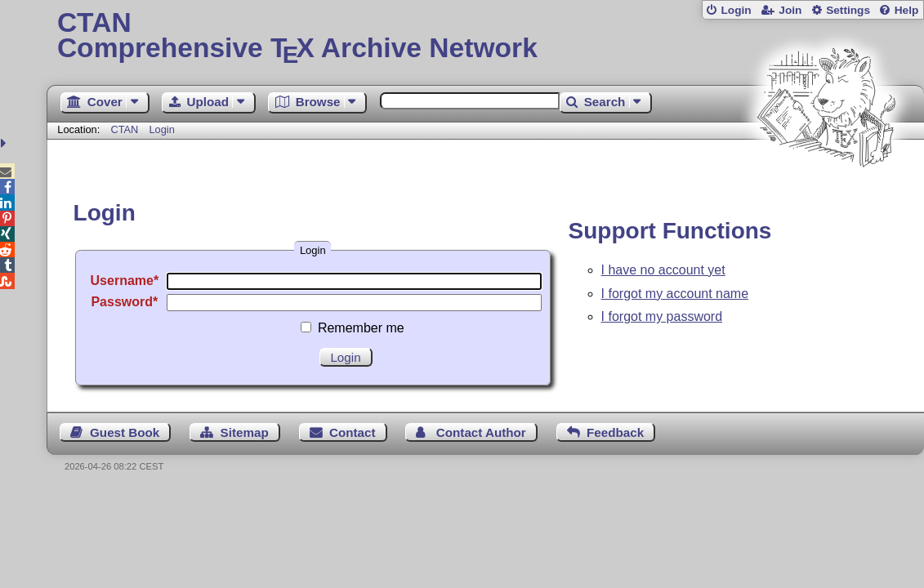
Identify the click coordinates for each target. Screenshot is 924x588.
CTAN (124, 129)
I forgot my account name (675, 294)
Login (736, 10)
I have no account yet (663, 270)
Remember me (361, 328)
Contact (353, 432)
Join (790, 10)
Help (907, 10)
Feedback (615, 432)
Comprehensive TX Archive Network (485, 37)
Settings (848, 10)
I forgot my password (662, 316)
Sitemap (245, 432)
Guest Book (125, 432)
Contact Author (481, 432)
